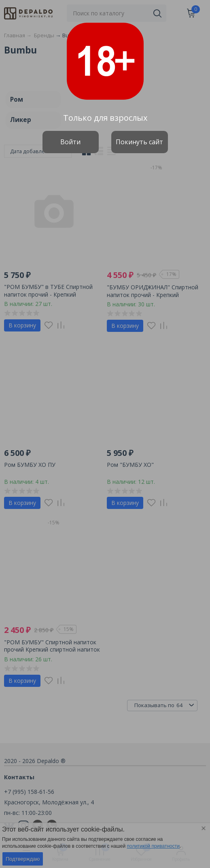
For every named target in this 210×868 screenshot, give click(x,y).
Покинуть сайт (139, 142)
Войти (70, 142)
